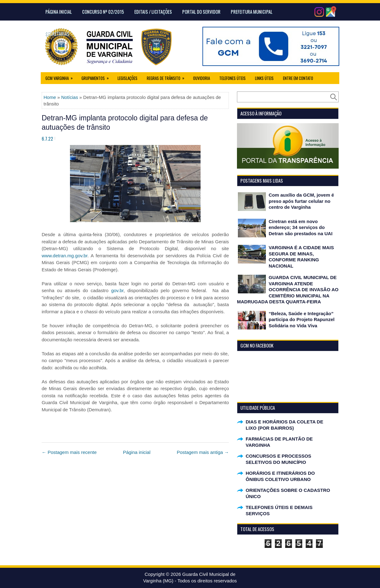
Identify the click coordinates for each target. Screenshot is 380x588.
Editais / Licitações (153, 12)
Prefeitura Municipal (252, 12)
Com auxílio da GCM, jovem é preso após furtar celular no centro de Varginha (301, 201)
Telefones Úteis (232, 78)
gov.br (117, 290)
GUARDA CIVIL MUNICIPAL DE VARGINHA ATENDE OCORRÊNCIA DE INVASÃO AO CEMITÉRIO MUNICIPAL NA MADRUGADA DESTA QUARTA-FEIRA (288, 289)
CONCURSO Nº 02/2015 (103, 12)
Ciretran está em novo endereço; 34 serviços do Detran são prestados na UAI (301, 227)
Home (50, 97)
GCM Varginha (61, 77)
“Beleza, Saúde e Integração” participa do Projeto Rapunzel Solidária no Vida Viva (302, 320)
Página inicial (137, 452)
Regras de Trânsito (168, 77)
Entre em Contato (298, 78)
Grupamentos (97, 77)
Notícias (70, 97)
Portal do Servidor (201, 12)
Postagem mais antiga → (203, 452)
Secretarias (57, 34)
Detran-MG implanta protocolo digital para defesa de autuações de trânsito (125, 123)
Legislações (127, 78)
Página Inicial (59, 12)
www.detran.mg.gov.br (65, 256)
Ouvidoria (202, 78)
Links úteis (264, 78)
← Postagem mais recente (69, 452)
